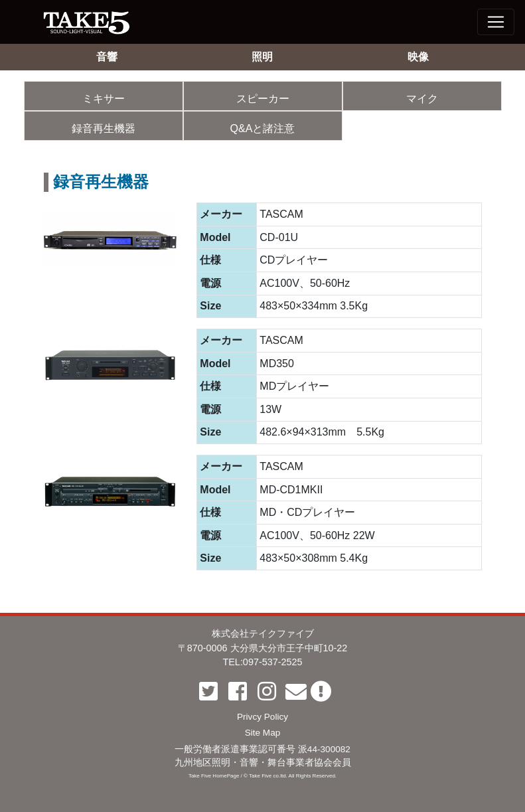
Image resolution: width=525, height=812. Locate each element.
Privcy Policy (262, 717)
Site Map (263, 733)
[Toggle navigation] (496, 22)
